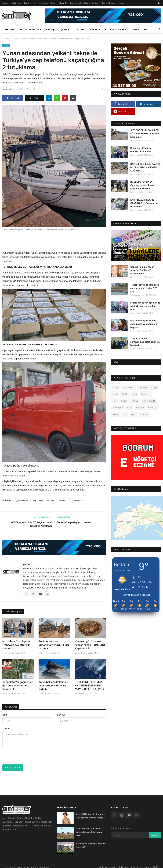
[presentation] (27, 756)
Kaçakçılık (78, 501)
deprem (140, 408)
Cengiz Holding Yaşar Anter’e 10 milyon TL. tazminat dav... (142, 270)
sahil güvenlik (149, 401)
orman (124, 401)
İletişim (27, 3)
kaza (135, 394)
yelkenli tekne (22, 501)
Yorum (6, 728)
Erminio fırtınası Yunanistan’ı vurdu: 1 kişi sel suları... (54, 645)
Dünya (15, 39)
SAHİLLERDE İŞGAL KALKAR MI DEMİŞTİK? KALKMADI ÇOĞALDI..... (145, 167)
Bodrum (145, 414)
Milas (115, 394)
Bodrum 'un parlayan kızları (74, 522)
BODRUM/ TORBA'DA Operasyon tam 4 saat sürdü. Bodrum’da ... (142, 185)
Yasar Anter (135, 295)
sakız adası (64, 501)
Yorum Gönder (13, 768)
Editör (8, 89)
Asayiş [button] (51, 29)
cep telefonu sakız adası (44, 501)
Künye (5, 3)
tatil (114, 401)
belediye (152, 408)
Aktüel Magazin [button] (30, 29)
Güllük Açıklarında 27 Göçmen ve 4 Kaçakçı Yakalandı (31, 524)
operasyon (118, 408)
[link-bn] (103, 16)
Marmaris (146, 394)
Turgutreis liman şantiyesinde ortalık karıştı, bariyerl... (145, 342)
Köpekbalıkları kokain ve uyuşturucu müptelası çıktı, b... (53, 685)
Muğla (125, 394)
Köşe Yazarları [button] (116, 29)
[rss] (137, 815)
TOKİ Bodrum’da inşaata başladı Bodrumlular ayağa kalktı (89, 832)
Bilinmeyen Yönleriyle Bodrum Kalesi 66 (91, 845)
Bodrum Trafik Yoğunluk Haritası (84, 3)
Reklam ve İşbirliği (59, 3)
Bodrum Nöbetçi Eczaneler (113, 3)
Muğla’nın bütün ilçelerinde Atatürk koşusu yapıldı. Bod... (145, 306)
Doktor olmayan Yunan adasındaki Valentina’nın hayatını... (144, 324)
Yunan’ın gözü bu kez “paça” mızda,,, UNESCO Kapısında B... (90, 645)
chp (125, 414)
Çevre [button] (65, 29)
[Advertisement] (60, 240)
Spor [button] (135, 29)
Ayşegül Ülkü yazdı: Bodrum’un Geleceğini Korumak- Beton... (91, 816)
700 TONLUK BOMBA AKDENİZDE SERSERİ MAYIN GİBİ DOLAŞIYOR (89, 685)
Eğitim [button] (10, 29)
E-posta (61, 715)
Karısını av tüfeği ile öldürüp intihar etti (141, 150)
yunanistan (129, 387)
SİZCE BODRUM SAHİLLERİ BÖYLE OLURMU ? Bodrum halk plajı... (145, 134)
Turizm (116, 387)
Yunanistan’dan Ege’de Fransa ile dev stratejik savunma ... (16, 645)
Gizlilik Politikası (41, 3)
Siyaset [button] (95, 29)
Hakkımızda (16, 3)
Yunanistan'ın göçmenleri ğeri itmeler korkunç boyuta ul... (18, 685)
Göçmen (143, 387)
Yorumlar (11, 707)
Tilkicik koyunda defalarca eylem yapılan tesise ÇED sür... (145, 288)
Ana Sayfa (6, 39)
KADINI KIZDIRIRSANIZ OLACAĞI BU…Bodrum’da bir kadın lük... (144, 203)
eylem (116, 414)
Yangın (154, 387)
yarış (130, 408)
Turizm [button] (79, 29)
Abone (155, 835)
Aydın (134, 414)
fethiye (135, 401)
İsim (5, 715)
